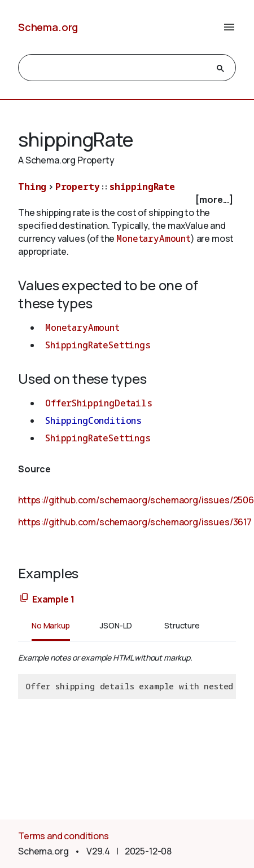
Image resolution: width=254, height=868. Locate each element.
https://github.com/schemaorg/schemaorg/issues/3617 (135, 522)
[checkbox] (127, 200)
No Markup (51, 625)
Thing (32, 187)
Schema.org (48, 27)
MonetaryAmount (154, 238)
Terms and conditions (63, 836)
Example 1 (53, 599)
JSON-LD (116, 625)
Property (78, 187)
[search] (117, 68)
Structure (182, 625)
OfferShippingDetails (99, 403)
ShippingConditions (93, 420)
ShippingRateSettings (98, 345)
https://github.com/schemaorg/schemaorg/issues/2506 (136, 500)
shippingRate (142, 187)
